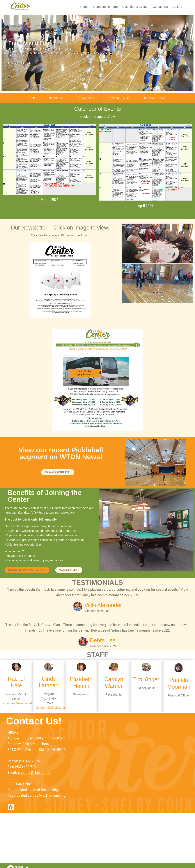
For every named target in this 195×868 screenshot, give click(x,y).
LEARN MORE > (19, 63)
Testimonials (85, 98)
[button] (5, 53)
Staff (32, 98)
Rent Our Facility (119, 98)
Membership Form (105, 7)
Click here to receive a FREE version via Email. (60, 235)
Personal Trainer (155, 98)
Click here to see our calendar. (52, 513)
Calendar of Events (135, 7)
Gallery (177, 7)
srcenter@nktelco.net (17, 703)
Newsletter (56, 98)
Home (84, 7)
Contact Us (160, 7)
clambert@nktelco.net (50, 708)
